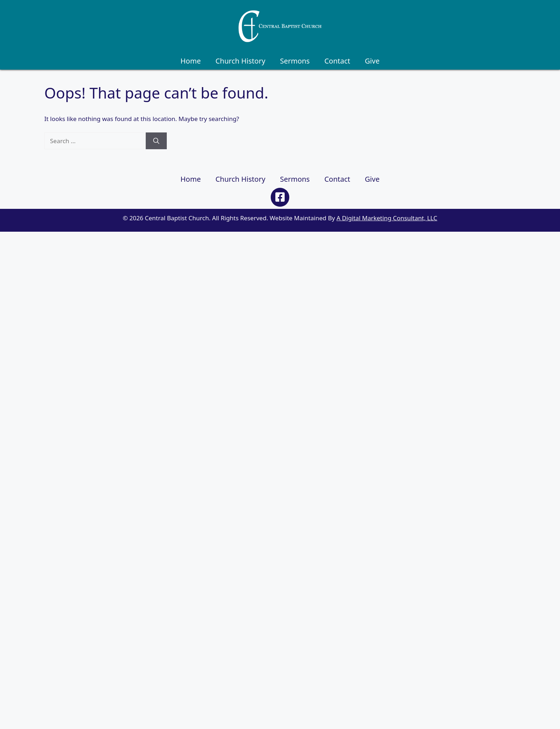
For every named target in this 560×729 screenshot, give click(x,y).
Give (372, 61)
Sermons (295, 61)
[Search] (156, 141)
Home (191, 61)
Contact (337, 61)
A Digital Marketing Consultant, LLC (387, 218)
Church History (240, 61)
